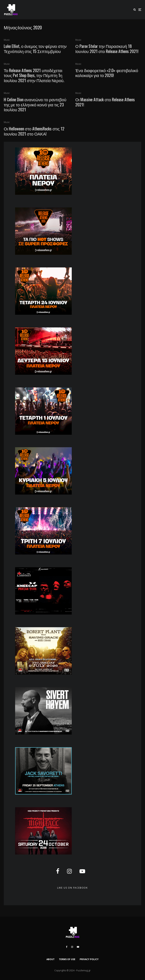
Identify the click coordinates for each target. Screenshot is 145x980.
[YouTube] (78, 947)
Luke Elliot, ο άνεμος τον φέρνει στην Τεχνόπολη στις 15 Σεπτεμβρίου (35, 49)
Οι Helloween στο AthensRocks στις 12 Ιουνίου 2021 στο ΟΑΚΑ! (34, 131)
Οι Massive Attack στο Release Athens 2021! (105, 102)
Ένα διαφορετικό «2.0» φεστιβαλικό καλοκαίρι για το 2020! (107, 73)
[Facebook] (67, 947)
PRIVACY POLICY (89, 959)
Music (7, 40)
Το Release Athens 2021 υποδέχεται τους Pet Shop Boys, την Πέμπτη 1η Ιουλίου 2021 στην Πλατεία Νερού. (34, 75)
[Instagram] (72, 947)
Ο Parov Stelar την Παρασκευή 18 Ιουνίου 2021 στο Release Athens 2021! (107, 49)
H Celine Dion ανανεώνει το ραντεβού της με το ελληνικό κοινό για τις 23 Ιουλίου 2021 (35, 104)
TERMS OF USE (67, 959)
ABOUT (51, 959)
